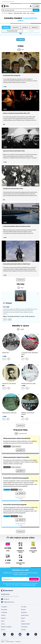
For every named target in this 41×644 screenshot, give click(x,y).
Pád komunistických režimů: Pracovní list (16, 457)
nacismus (32, 13)
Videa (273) (16, 27)
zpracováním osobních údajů (28, 585)
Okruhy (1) (25, 27)
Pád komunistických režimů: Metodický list (17, 438)
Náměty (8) (35, 27)
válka (28, 13)
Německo (10, 13)
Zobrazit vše (21, 280)
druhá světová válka (18, 13)
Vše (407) (6, 27)
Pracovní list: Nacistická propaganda (15, 504)
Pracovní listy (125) (12, 31)
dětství (25, 13)
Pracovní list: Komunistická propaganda (16, 478)
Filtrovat (22, 40)
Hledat (36, 10)
